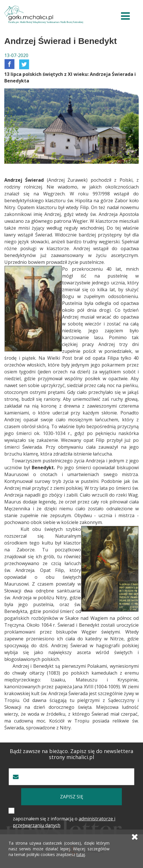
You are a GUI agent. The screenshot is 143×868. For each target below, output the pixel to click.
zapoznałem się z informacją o (64, 822)
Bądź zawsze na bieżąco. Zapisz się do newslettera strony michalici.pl (71, 754)
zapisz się (72, 797)
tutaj (81, 854)
